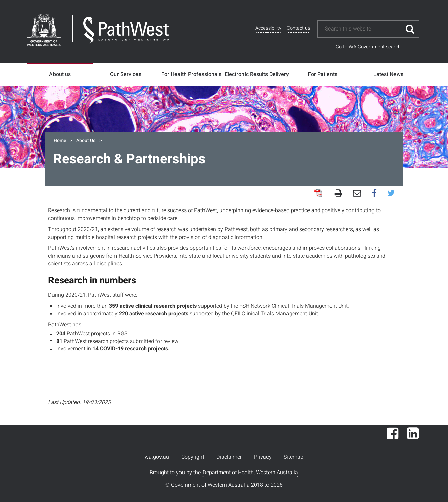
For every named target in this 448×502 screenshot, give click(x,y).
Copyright (193, 457)
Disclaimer (229, 457)
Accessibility (268, 28)
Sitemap (294, 457)
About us (60, 74)
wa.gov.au (157, 457)
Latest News (388, 74)
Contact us (298, 28)
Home (60, 140)
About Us (86, 140)
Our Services (126, 74)
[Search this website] (363, 29)
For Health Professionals (191, 74)
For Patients (323, 74)
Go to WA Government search (368, 47)
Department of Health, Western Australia (250, 473)
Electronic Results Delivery (257, 74)
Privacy (263, 457)
